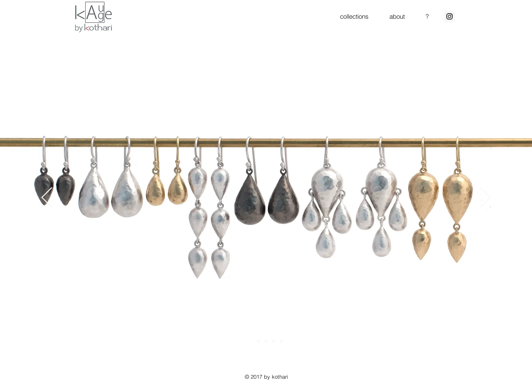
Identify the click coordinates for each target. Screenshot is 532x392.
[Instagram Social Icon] (449, 16)
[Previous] (47, 198)
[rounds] (281, 341)
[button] (354, 16)
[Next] (485, 198)
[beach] (273, 341)
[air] (259, 341)
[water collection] (251, 341)
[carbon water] (266, 341)
